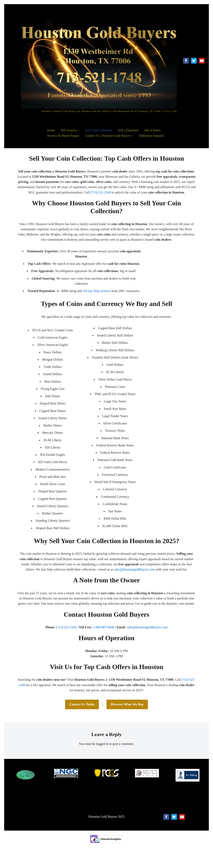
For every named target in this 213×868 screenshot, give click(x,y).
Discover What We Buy (127, 719)
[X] (194, 61)
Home (51, 130)
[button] (79, 130)
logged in (102, 759)
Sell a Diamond (129, 130)
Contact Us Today (82, 719)
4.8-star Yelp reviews (97, 298)
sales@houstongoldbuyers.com (135, 578)
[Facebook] (186, 61)
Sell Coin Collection (99, 130)
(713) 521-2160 (137, 193)
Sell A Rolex (154, 130)
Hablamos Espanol (152, 136)
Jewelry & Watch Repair (63, 136)
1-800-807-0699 (104, 642)
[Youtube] (202, 61)
